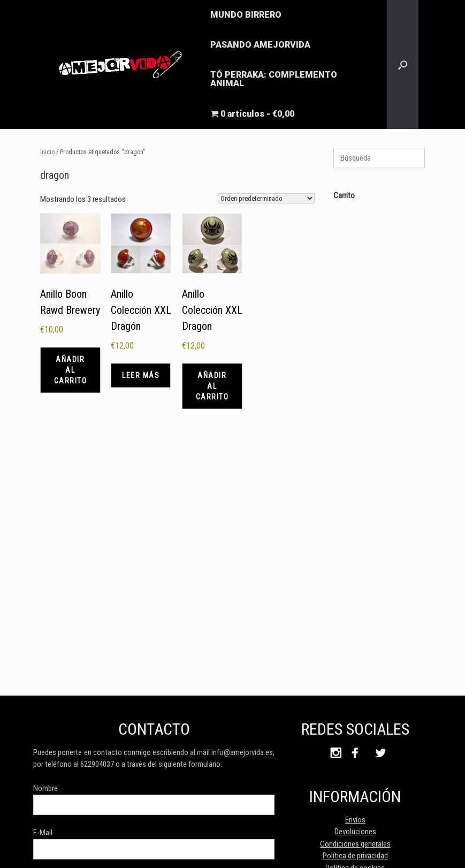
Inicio (47, 152)
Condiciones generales (355, 844)
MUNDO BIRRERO (246, 15)
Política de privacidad (355, 856)
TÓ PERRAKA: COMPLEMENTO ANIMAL (274, 79)
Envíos (355, 820)
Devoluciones (355, 832)
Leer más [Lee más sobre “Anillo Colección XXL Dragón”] (141, 375)
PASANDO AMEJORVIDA (260, 45)
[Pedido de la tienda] (266, 198)
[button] (403, 65)
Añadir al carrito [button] (71, 370)
